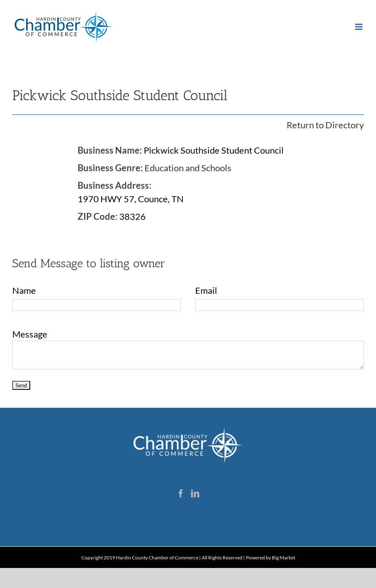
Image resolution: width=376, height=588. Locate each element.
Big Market (284, 558)
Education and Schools (188, 168)
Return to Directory (325, 125)
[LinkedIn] (195, 494)
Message (30, 334)
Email (206, 290)
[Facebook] (181, 494)
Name (24, 290)
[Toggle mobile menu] (359, 27)
